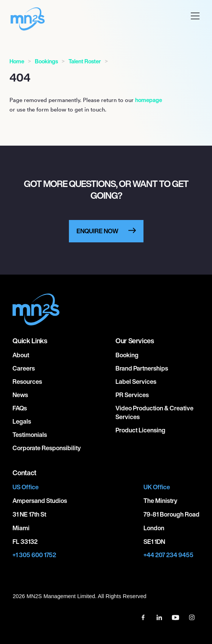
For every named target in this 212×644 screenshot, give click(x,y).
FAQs (20, 408)
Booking (127, 355)
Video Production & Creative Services (154, 412)
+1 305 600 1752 (34, 555)
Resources (27, 382)
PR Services (132, 395)
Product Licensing (140, 430)
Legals (22, 421)
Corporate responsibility (47, 448)
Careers (24, 368)
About (21, 355)
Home (17, 61)
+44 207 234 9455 (168, 555)
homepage (149, 100)
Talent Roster (85, 61)
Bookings (46, 61)
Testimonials (30, 435)
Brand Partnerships (142, 368)
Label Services (136, 382)
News (20, 395)
